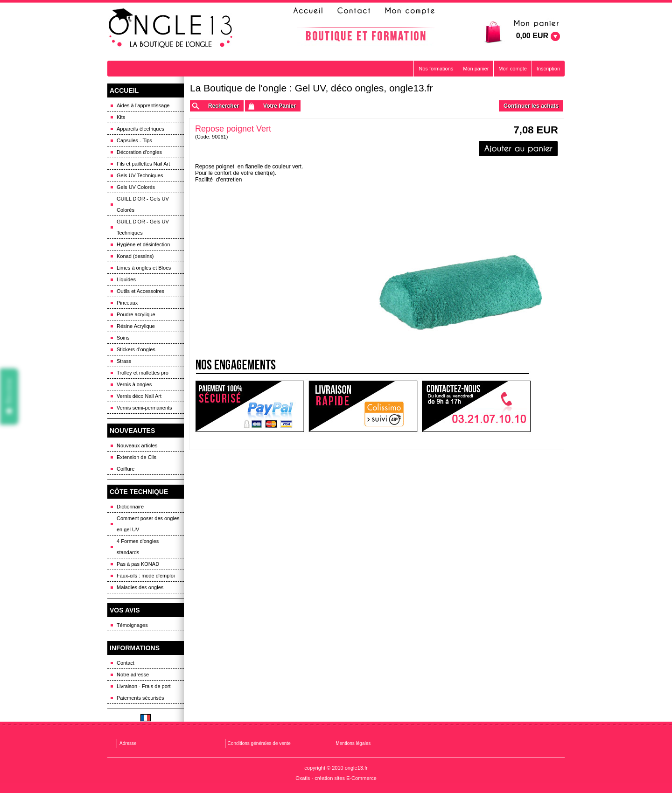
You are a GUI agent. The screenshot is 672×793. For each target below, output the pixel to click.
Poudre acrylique (136, 314)
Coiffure (126, 469)
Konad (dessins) (135, 256)
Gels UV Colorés (136, 187)
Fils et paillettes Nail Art (143, 164)
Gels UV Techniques (140, 175)
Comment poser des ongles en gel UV (148, 524)
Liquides (126, 279)
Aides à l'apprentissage (143, 105)
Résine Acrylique (136, 326)
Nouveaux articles (137, 445)
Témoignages (132, 625)
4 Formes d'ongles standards (138, 547)
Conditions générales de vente (259, 743)
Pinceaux (127, 303)
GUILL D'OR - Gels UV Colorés (143, 204)
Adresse (128, 743)
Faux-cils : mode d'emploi (146, 576)
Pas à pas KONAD (138, 564)
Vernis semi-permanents (144, 408)
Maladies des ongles (140, 587)
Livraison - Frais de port (144, 686)
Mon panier (476, 69)
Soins (123, 338)
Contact (126, 663)
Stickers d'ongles (136, 349)
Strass (124, 361)
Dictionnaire (130, 507)
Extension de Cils (136, 457)
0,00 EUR (532, 36)
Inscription (548, 69)
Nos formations (436, 69)
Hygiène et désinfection (143, 244)
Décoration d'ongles (139, 152)
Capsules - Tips (134, 140)
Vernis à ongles (134, 384)
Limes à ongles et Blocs (144, 268)
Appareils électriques (140, 129)
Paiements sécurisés (140, 698)
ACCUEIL (124, 90)
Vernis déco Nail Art (139, 396)
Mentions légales (353, 743)
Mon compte (513, 69)
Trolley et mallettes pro (143, 373)
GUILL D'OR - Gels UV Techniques (143, 227)
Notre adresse (133, 675)
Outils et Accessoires (140, 291)
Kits (121, 117)
